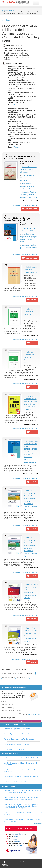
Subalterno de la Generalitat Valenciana (18, 782)
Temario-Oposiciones (8, 10)
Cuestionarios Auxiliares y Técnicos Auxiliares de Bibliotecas (28, 186)
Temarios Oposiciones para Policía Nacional (19, 739)
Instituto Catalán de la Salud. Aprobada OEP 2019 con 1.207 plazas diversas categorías (23, 791)
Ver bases (17, 105)
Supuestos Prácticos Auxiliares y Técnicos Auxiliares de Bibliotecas (28, 195)
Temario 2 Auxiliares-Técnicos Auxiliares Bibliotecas (28, 178)
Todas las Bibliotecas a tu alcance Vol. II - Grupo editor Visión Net (31, 357)
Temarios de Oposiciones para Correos (17, 729)
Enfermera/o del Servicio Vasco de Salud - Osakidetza (23, 758)
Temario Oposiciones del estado (15, 749)
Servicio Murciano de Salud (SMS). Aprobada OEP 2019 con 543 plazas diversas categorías (21, 798)
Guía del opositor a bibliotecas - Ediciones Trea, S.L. (31, 270)
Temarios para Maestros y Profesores (17, 744)
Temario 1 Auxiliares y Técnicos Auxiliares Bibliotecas (29, 169)
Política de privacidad (24, 862)
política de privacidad (34, 714)
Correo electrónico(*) (8, 708)
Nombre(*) (4, 702)
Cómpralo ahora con (25, 205)
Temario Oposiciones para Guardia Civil (18, 734)
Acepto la (31, 714)
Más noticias (37, 824)
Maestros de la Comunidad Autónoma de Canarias (21, 777)
